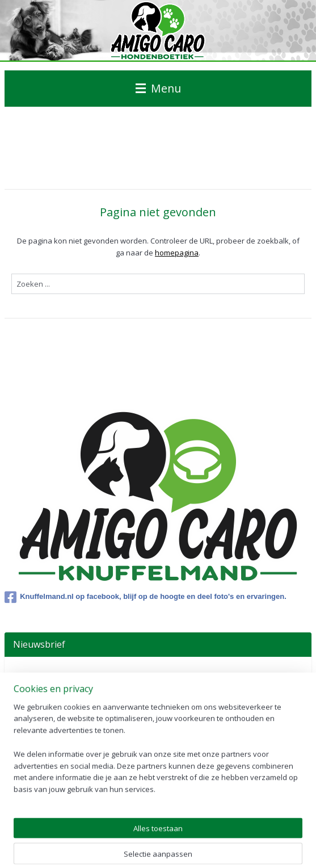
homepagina (177, 253)
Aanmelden (42, 701)
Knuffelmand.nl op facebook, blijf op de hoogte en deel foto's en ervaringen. (146, 597)
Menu (158, 88)
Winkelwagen (45, 799)
